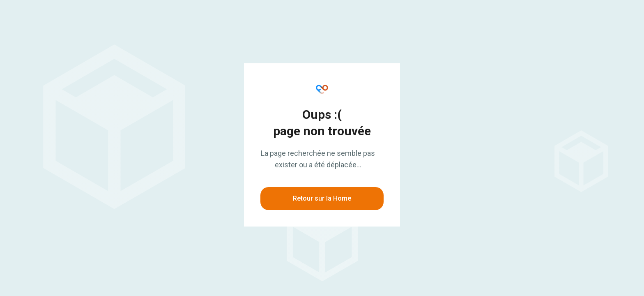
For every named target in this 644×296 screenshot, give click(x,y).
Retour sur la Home (322, 198)
